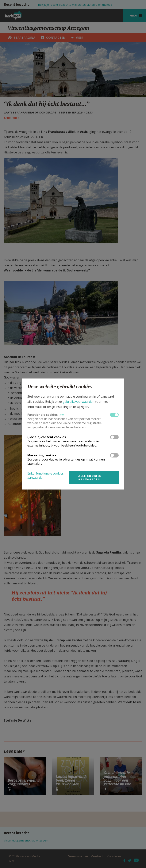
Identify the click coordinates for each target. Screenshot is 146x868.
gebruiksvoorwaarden (78, 402)
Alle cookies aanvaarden (90, 478)
